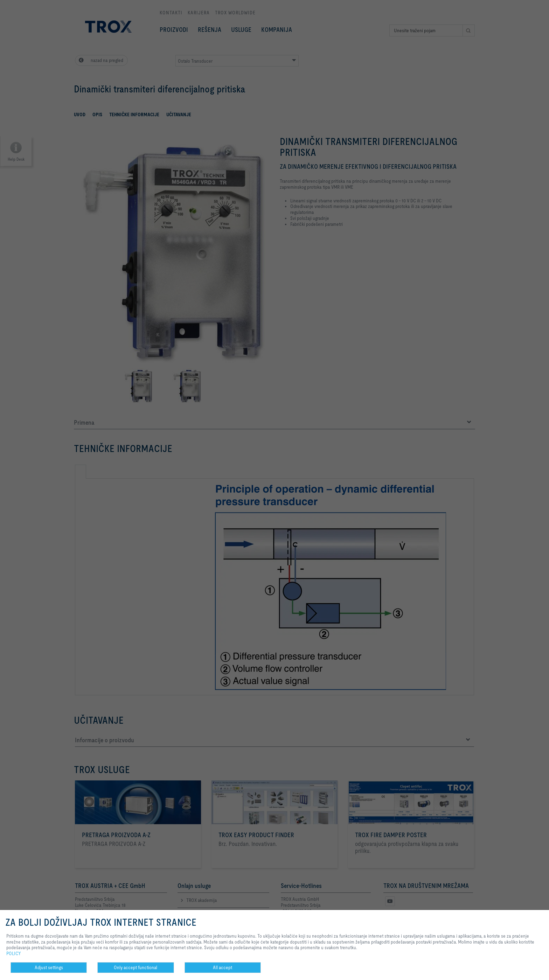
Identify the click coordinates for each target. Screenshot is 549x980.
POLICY (14, 953)
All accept (223, 967)
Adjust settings (49, 967)
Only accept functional (135, 967)
